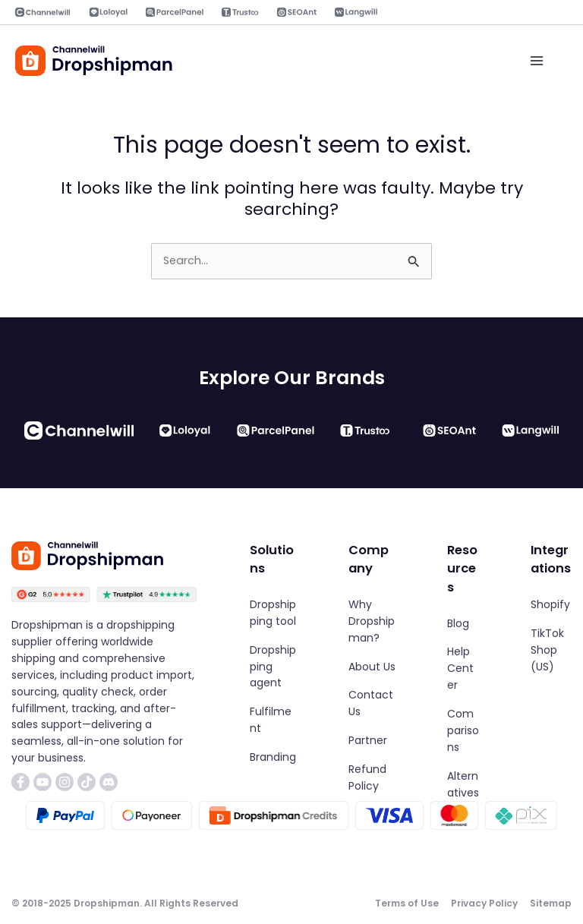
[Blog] (458, 624)
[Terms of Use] (407, 904)
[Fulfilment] (273, 721)
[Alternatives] (463, 785)
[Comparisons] (463, 731)
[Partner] (368, 741)
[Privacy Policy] (484, 904)
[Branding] (273, 758)
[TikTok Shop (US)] (551, 651)
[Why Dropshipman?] (372, 622)
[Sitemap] (551, 904)
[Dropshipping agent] (273, 667)
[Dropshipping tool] (273, 613)
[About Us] (372, 667)
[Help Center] (463, 670)
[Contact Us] (372, 705)
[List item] (20, 782)
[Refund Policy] (372, 778)
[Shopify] (550, 605)
